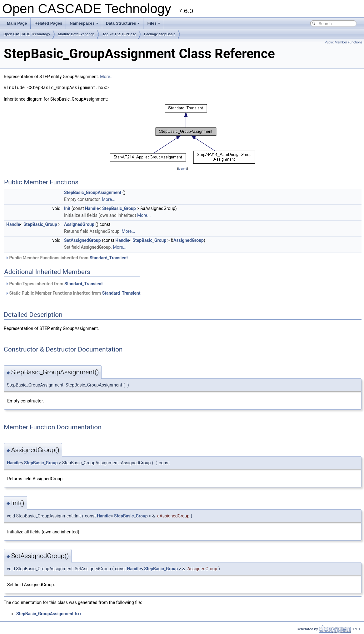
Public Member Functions (344, 42)
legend (183, 169)
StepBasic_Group (119, 208)
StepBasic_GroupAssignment (93, 192)
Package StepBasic (160, 34)
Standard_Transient (109, 258)
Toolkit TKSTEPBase (119, 34)
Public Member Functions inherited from (67, 258)
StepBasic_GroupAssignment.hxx (49, 614)
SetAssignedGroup (82, 240)
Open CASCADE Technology (27, 34)
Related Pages (48, 23)
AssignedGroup (79, 224)
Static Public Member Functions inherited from (73, 293)
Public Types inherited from (54, 284)
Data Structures (123, 23)
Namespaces (84, 23)
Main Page (17, 23)
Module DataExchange (76, 34)
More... (107, 77)
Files (154, 23)
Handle (92, 208)
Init (67, 208)
